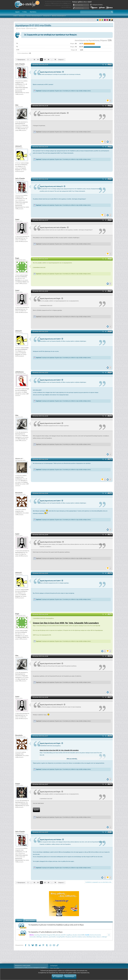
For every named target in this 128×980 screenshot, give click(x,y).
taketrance (46, 936)
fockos (94, 936)
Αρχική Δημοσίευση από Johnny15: (53, 186)
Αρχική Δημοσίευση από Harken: (52, 72)
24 (41, 60)
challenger (104, 936)
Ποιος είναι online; (55, 968)
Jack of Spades (22, 28)
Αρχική (17, 12)
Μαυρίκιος (68, 936)
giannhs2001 (52, 936)
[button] (97, 12)
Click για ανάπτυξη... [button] (72, 759)
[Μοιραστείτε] (106, 65)
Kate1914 (74, 936)
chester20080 (81, 935)
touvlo (84, 936)
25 (45, 60)
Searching (37, 935)
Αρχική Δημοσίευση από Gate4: (51, 339)
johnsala (58, 935)
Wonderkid (43, 935)
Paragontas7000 (51, 935)
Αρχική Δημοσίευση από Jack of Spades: (54, 113)
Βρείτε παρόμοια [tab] (30, 920)
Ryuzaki (75, 935)
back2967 (63, 935)
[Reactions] (109, 100)
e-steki (27, 5)
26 (48, 60)
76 (55, 60)
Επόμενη (61, 60)
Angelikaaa (69, 935)
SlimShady (89, 936)
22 (34, 60)
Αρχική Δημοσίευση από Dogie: (51, 298)
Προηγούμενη (21, 60)
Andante (80, 936)
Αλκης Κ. (99, 936)
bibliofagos (39, 936)
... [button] (31, 60)
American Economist (95, 935)
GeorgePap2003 (61, 936)
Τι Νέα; (25, 12)
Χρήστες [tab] (19, 920)
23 (38, 60)
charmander (33, 936)
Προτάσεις (33, 12)
